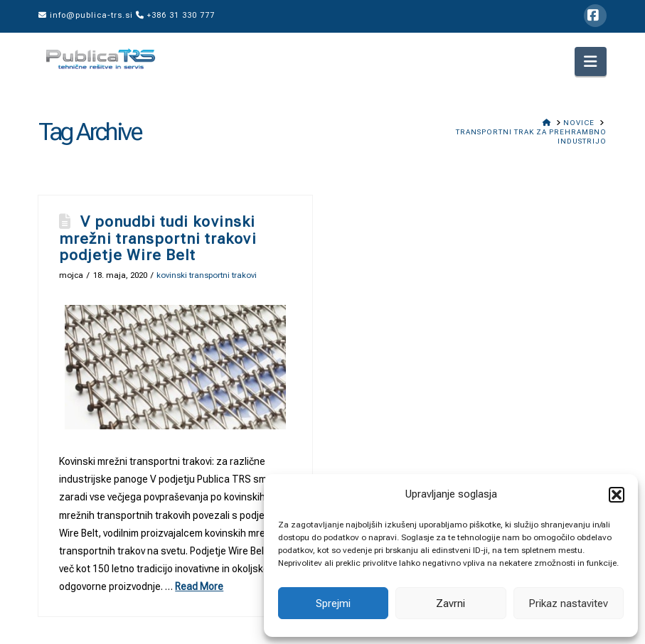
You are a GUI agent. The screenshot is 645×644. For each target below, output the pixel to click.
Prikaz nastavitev (568, 603)
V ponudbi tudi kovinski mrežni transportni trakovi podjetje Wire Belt (158, 238)
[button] (617, 495)
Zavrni (451, 603)
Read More (199, 586)
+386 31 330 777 (175, 15)
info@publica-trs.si (86, 15)
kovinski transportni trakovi (207, 275)
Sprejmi (333, 603)
